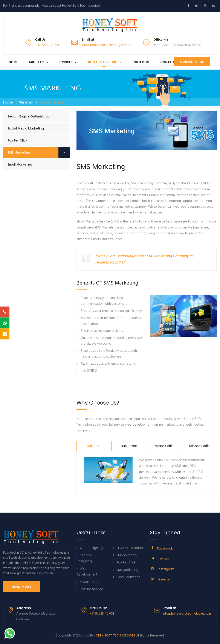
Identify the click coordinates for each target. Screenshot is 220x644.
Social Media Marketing (26, 128)
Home (13, 62)
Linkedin (164, 579)
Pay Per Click (17, 140)
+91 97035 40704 (47, 45)
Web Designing (91, 548)
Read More (21, 587)
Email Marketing (20, 164)
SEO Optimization (130, 548)
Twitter (164, 559)
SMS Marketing (19, 152)
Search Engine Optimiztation (30, 116)
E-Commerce (90, 582)
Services (66, 62)
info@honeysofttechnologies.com (107, 45)
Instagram (166, 569)
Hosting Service (91, 589)
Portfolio (141, 62)
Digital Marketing (102, 62)
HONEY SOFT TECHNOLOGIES (115, 635)
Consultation (192, 62)
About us (37, 62)
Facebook (165, 548)
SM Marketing (127, 555)
